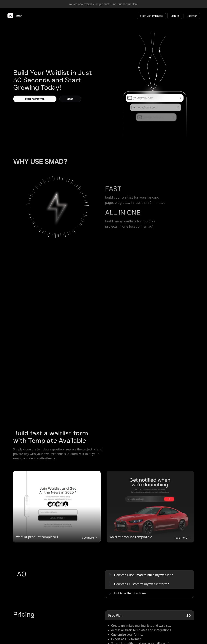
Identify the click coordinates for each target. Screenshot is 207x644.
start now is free (35, 99)
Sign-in (175, 16)
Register (192, 16)
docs (70, 99)
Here (135, 4)
